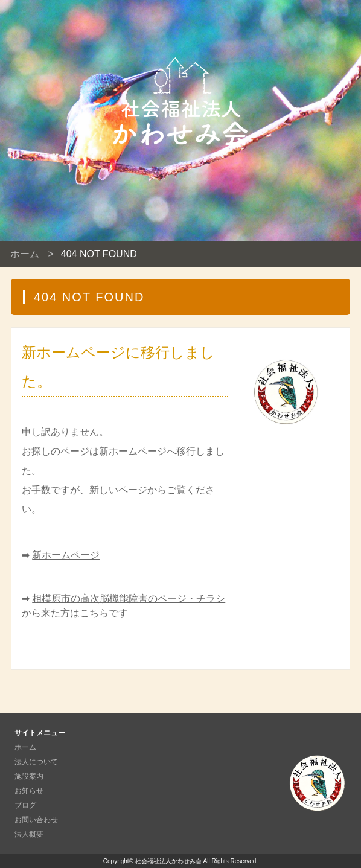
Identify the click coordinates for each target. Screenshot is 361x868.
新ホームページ (66, 555)
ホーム (25, 254)
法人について (36, 762)
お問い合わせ (36, 820)
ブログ (25, 805)
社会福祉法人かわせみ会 (168, 861)
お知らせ (29, 791)
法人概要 (29, 834)
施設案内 (29, 776)
